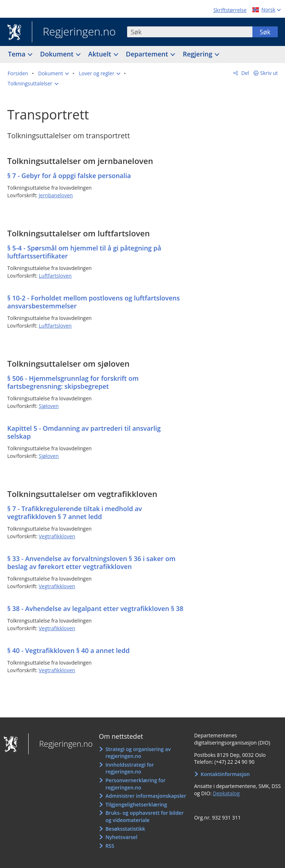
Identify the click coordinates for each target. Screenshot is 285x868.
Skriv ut (269, 73)
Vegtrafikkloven (57, 536)
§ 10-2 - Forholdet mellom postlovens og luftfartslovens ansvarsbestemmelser (94, 302)
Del (245, 73)
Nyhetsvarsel (121, 837)
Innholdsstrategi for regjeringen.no (130, 768)
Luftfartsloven (55, 276)
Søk (265, 32)
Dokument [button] (58, 54)
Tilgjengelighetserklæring (136, 804)
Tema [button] (18, 54)
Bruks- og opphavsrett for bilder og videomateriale (144, 816)
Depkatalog (226, 793)
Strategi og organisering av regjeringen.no (138, 753)
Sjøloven (49, 406)
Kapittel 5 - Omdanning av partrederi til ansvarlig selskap (84, 432)
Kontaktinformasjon (225, 774)
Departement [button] (148, 54)
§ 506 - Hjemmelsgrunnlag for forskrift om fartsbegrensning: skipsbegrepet (73, 382)
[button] (53, 73)
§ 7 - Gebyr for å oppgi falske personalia (69, 176)
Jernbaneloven (56, 195)
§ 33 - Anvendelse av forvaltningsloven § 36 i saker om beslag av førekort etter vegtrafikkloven (91, 562)
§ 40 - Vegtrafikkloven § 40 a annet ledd (68, 650)
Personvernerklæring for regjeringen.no (135, 784)
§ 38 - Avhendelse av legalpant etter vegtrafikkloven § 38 (95, 608)
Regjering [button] (198, 54)
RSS (110, 846)
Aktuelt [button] (101, 54)
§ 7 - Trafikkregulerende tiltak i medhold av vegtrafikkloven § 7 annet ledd (75, 513)
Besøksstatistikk (125, 829)
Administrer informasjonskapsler (146, 796)
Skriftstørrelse (230, 10)
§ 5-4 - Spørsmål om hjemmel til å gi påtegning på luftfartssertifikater (84, 252)
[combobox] (190, 32)
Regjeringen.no (74, 32)
